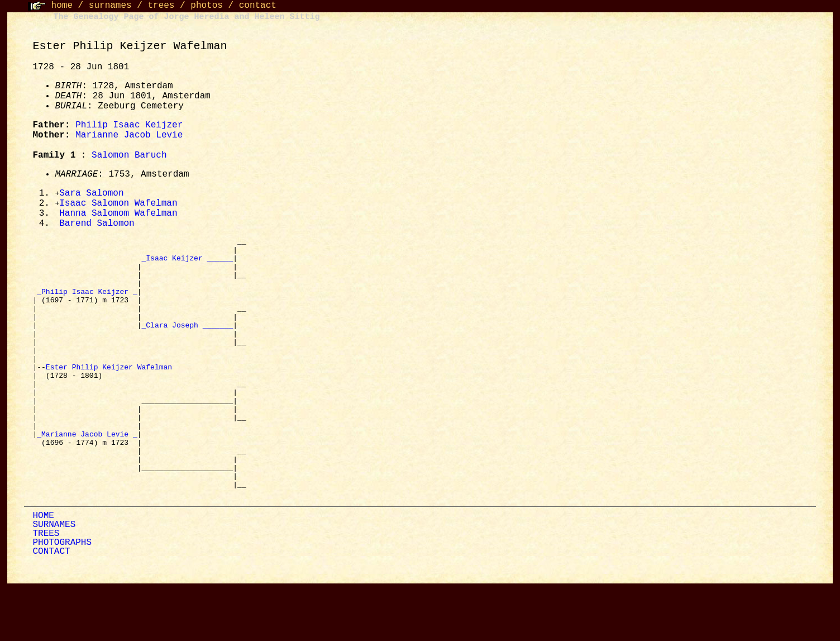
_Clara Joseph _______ (187, 345)
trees (161, 6)
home (62, 6)
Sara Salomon (91, 194)
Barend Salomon (97, 226)
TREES (46, 588)
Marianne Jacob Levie (129, 135)
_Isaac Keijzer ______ (187, 265)
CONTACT (51, 606)
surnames (110, 6)
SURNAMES (54, 579)
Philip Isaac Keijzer (129, 125)
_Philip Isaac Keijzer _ (87, 305)
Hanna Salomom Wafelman (118, 215)
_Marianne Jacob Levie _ (87, 476)
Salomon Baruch (129, 155)
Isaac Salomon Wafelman (118, 205)
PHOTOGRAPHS (62, 597)
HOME (43, 570)
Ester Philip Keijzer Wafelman (111, 396)
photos (207, 6)
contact (258, 6)
